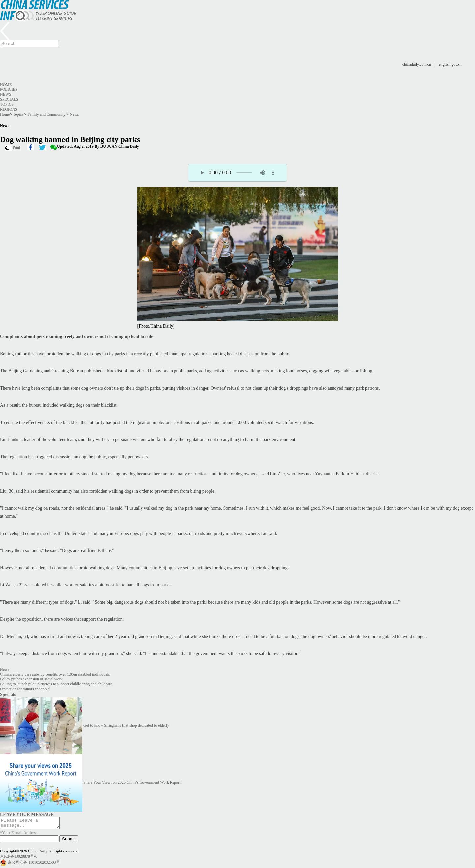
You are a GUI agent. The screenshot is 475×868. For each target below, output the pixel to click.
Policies (9, 89)
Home (6, 85)
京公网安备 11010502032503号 (34, 864)
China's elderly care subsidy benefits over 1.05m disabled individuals (55, 674)
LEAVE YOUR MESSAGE (27, 814)
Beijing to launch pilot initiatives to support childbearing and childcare (56, 684)
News (6, 94)
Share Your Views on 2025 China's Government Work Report (132, 782)
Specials (9, 99)
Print (16, 147)
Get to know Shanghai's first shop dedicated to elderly (126, 725)
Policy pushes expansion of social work (31, 679)
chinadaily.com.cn (417, 64)
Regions (9, 109)
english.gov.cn (450, 64)
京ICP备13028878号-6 (19, 858)
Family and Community (47, 114)
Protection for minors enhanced (25, 689)
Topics (7, 104)
